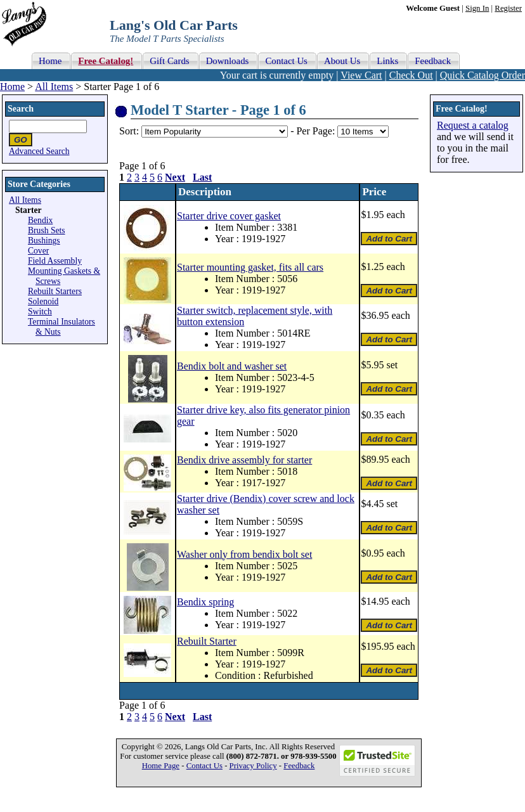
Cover (38, 251)
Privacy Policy (253, 766)
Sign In (477, 8)
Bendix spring (205, 602)
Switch (40, 312)
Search (21, 109)
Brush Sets (47, 230)
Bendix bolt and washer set (232, 366)
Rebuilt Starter (207, 641)
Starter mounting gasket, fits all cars (250, 267)
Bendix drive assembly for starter (244, 460)
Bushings (44, 241)
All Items (54, 87)
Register (508, 8)
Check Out (411, 75)
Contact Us (204, 766)
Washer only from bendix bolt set (244, 554)
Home (12, 87)
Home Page (161, 766)
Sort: (129, 131)
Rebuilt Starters (55, 291)
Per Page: (317, 131)
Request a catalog (473, 125)
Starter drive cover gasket (229, 216)
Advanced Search (39, 151)
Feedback (299, 766)
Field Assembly (55, 261)
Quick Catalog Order (483, 75)
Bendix (40, 220)
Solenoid (43, 301)
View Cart (361, 75)
